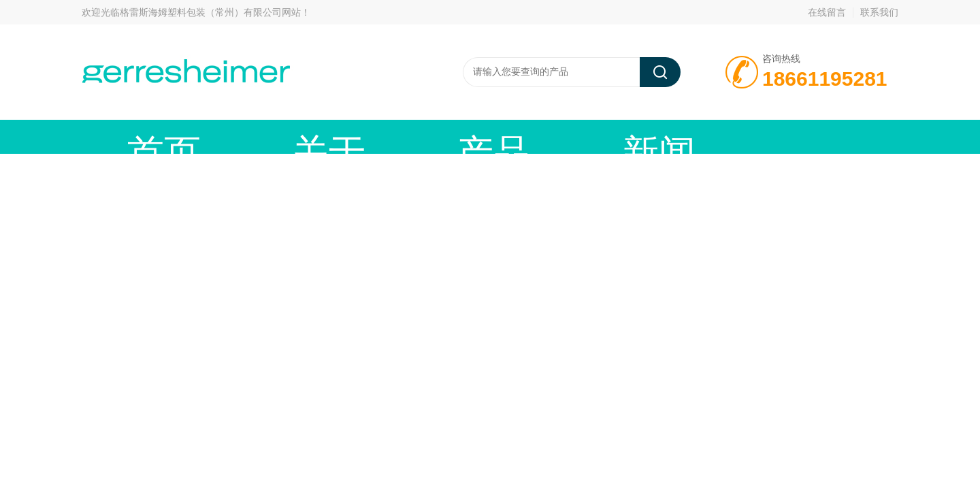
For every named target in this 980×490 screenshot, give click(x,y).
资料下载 (643, 136)
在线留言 (827, 12)
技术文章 (541, 136)
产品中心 (337, 136)
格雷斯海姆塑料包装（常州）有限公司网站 (210, 12)
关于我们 (235, 136)
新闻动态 (439, 136)
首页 (133, 136)
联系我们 (879, 12)
